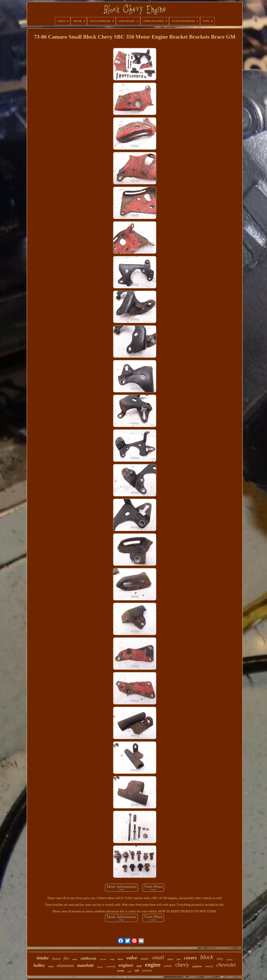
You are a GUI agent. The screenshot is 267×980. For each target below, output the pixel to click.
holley (39, 965)
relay (220, 959)
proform (197, 966)
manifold (85, 966)
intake (43, 958)
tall (137, 970)
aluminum (65, 965)
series (129, 971)
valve (132, 958)
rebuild (209, 966)
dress (120, 959)
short (51, 966)
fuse (179, 959)
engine (153, 965)
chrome (100, 967)
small (158, 957)
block (207, 957)
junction (103, 959)
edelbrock (88, 958)
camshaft (111, 966)
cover (168, 966)
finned (56, 959)
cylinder (230, 960)
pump (121, 971)
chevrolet (226, 965)
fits (66, 958)
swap (112, 959)
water (75, 959)
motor (145, 959)
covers (190, 958)
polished (147, 971)
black (170, 959)
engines (126, 965)
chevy (182, 965)
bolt (139, 966)
